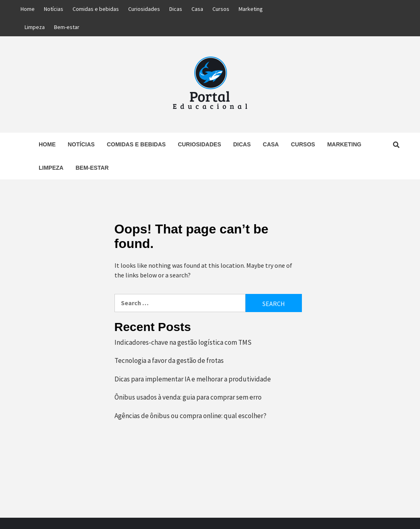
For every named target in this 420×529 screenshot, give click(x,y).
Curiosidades (144, 9)
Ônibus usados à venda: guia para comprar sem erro (188, 397)
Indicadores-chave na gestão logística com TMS (183, 342)
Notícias (54, 9)
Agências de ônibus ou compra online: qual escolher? (190, 416)
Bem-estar (67, 27)
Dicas (176, 9)
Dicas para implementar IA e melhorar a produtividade (193, 379)
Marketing (251, 9)
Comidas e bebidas (96, 9)
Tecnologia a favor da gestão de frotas (169, 360)
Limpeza (35, 27)
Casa (197, 9)
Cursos (221, 9)
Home (28, 9)
